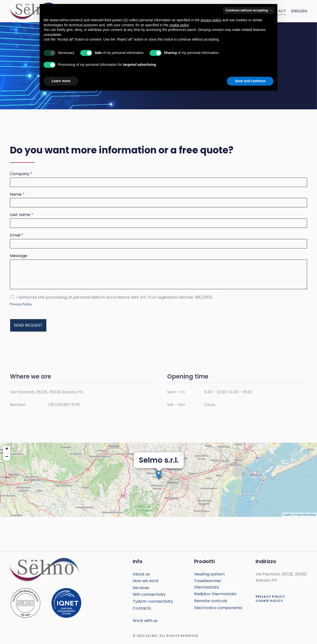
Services (158, 11)
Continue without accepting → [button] (249, 560)
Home (114, 11)
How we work (213, 11)
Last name (22, 215)
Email (17, 235)
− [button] (7, 457)
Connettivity (248, 11)
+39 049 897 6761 (64, 405)
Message (19, 256)
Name (17, 195)
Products (183, 11)
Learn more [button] (61, 630)
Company (21, 174)
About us (134, 11)
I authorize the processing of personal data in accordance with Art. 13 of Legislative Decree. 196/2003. (115, 297)
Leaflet (287, 515)
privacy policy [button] (211, 570)
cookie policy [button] (179, 574)
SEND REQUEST (28, 325)
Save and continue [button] (250, 630)
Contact (277, 11)
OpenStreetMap (306, 515)
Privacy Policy (21, 304)
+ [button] (7, 449)
